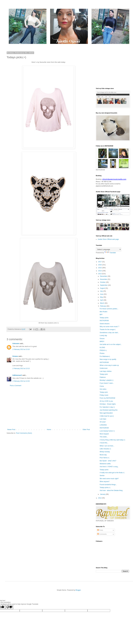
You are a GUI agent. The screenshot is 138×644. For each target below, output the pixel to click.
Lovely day (103, 336)
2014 (100, 271)
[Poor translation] (9, 607)
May (102, 297)
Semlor (102, 476)
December (104, 276)
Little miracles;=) (105, 449)
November (104, 279)
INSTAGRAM (104, 321)
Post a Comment (16, 386)
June (102, 294)
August (103, 288)
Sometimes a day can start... (109, 333)
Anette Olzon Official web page (108, 239)
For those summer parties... (109, 309)
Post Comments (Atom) (24, 433)
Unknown (16, 344)
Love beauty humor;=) (107, 431)
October (103, 282)
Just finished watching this (109, 410)
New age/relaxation (106, 413)
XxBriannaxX (17, 375)
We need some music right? (109, 479)
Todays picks (104, 318)
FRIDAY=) (103, 350)
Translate (110, 253)
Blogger (78, 590)
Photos (102, 353)
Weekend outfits (105, 464)
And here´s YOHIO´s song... (109, 467)
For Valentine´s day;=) (107, 407)
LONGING (103, 425)
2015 (100, 268)
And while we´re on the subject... (111, 344)
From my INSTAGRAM (107, 398)
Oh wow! (103, 422)
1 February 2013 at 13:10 (21, 349)
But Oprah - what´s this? (108, 461)
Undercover (104, 368)
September (104, 285)
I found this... (104, 443)
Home (49, 430)
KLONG (102, 347)
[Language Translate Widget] (109, 249)
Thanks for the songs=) (108, 330)
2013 (100, 274)
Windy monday (105, 452)
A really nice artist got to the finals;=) (112, 473)
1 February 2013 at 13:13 (21, 369)
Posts (100, 530)
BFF (101, 315)
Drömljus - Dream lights (108, 404)
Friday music (104, 395)
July (102, 291)
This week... (104, 437)
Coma (102, 386)
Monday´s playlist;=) (107, 380)
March (102, 303)
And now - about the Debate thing (111, 490)
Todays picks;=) (105, 488)
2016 (100, 265)
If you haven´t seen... (107, 383)
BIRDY (102, 341)
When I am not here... (107, 446)
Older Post (86, 430)
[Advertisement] (49, 408)
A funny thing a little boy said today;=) (112, 440)
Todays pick (104, 374)
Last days (103, 419)
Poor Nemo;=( (104, 458)
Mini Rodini (103, 312)
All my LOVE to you (106, 401)
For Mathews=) (105, 356)
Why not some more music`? (109, 327)
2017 (100, 262)
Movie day (103, 455)
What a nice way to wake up (109, 365)
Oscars (102, 339)
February (103, 306)
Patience (103, 377)
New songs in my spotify (108, 359)
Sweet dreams (105, 324)
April (102, 300)
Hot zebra (103, 389)
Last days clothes (106, 371)
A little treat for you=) (107, 416)
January (103, 494)
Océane (15, 356)
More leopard (104, 434)
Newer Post (11, 430)
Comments (102, 534)
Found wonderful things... (108, 485)
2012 (100, 498)
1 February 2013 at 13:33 (21, 381)
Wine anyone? (105, 482)
